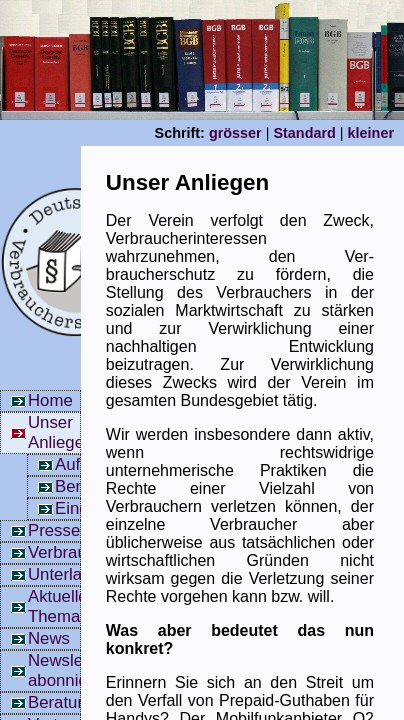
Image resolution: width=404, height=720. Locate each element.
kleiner (371, 133)
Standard (304, 133)
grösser (235, 133)
